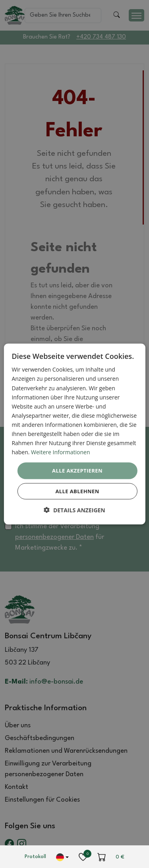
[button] (74, 510)
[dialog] (74, 434)
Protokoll (35, 857)
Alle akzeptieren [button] (77, 471)
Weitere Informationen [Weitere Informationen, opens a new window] (60, 452)
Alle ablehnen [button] (77, 491)
